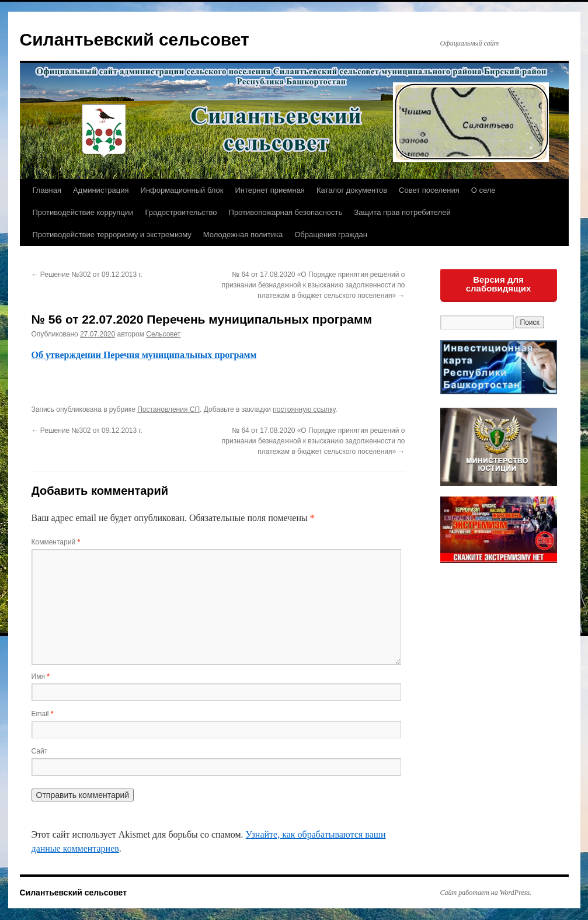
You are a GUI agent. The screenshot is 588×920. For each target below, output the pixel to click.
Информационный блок (182, 190)
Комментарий (56, 542)
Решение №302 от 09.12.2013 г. (87, 275)
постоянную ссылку (304, 409)
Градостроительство (181, 212)
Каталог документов (352, 190)
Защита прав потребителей (402, 212)
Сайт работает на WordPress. (486, 893)
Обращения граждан (331, 235)
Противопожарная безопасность (286, 212)
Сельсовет (163, 334)
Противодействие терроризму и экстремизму (112, 235)
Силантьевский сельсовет (135, 39)
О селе (483, 190)
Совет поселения (429, 190)
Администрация (101, 190)
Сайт (40, 751)
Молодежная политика (243, 235)
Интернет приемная (269, 190)
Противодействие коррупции (83, 212)
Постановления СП (168, 409)
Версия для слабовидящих (499, 284)
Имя (41, 676)
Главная (47, 190)
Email (43, 714)
